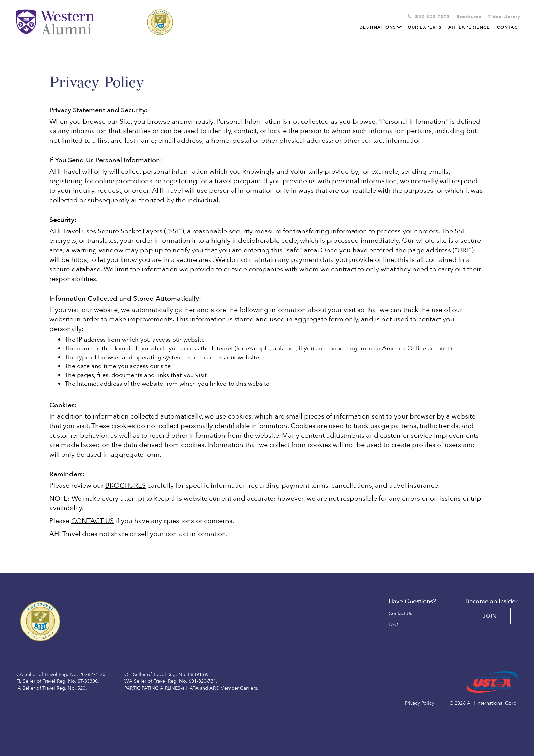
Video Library (504, 17)
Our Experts (425, 27)
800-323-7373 (433, 17)
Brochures (469, 17)
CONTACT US (92, 521)
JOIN (490, 616)
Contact (509, 27)
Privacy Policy (420, 703)
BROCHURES (125, 485)
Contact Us (400, 614)
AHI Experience (469, 27)
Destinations (380, 27)
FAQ (394, 625)
